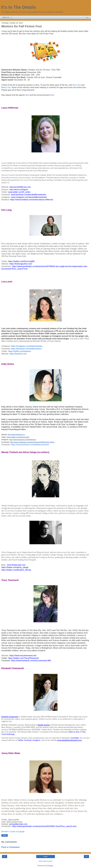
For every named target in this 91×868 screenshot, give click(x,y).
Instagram (36, 740)
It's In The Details (19, 7)
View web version (46, 861)
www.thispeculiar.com (16, 565)
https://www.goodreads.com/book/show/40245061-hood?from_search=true (44, 826)
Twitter (20, 740)
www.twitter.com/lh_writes (19, 192)
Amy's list (77, 85)
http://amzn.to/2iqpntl (19, 190)
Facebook (28, 740)
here (27, 95)
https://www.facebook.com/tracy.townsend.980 (31, 661)
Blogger (50, 866)
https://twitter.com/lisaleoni (20, 351)
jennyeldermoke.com (18, 824)
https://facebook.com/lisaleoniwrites (26, 349)
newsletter (75, 738)
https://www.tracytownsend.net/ (23, 656)
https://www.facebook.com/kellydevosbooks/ (30, 445)
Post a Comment (10, 847)
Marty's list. (6, 87)
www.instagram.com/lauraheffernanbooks (29, 197)
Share (5, 835)
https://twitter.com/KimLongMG (21, 261)
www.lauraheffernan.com (20, 187)
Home (45, 856)
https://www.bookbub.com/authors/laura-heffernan (32, 200)
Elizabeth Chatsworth (10, 717)
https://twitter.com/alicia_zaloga (15, 567)
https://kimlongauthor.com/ (21, 264)
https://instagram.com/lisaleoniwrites (27, 346)
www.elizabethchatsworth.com (69, 740)
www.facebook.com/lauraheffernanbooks (29, 195)
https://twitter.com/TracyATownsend (23, 658)
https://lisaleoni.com (18, 354)
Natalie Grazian (44, 725)
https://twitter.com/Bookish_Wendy (16, 570)
